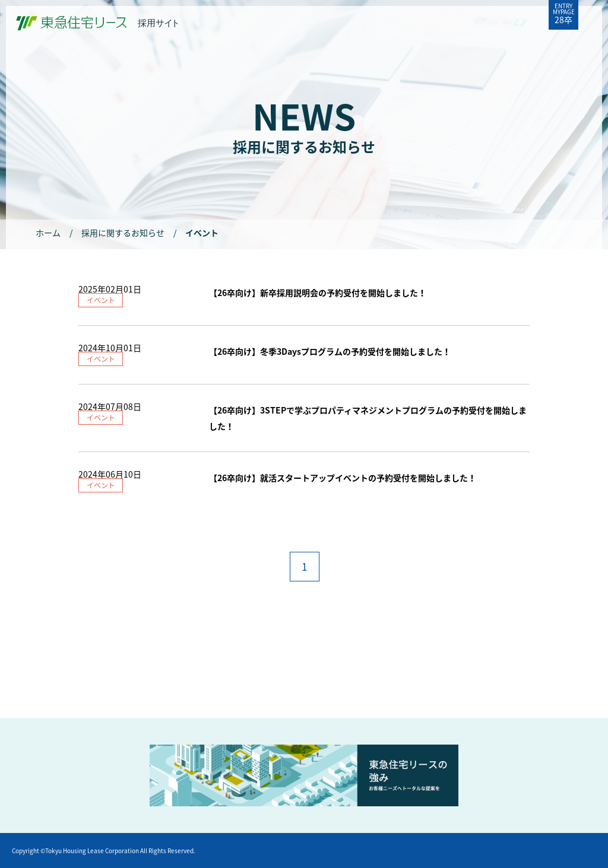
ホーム (48, 233)
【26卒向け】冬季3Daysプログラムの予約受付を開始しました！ (330, 351)
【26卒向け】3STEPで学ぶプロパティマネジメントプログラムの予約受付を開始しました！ (368, 418)
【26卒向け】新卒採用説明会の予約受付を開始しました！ (318, 292)
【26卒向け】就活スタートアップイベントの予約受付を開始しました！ (343, 478)
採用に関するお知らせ (123, 233)
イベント (101, 300)
